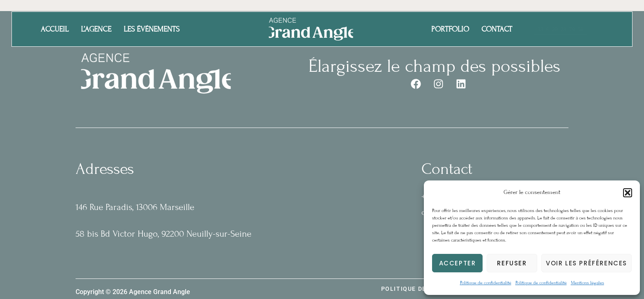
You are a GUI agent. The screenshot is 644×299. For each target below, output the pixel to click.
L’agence (96, 29)
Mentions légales (588, 283)
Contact (497, 29)
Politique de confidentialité (486, 283)
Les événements (152, 29)
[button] (628, 193)
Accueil (55, 29)
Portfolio (450, 29)
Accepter (458, 263)
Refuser (512, 263)
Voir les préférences (586, 263)
